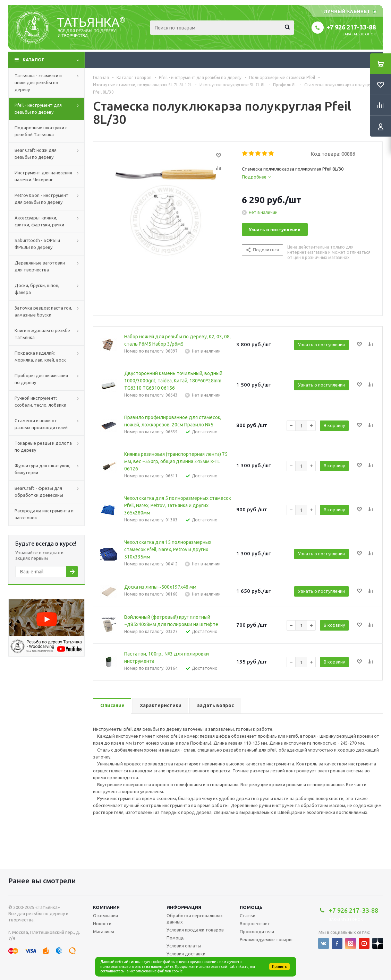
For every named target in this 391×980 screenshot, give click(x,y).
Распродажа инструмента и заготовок (44, 514)
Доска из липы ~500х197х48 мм (160, 587)
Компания (106, 907)
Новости (102, 923)
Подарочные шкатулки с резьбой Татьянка (41, 131)
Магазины (104, 931)
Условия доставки (186, 954)
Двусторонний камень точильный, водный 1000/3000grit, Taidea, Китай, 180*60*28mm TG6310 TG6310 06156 (173, 381)
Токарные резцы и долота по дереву (43, 446)
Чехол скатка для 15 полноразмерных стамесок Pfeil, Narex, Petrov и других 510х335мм (168, 549)
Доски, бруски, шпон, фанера (37, 289)
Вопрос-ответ (255, 923)
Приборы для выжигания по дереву (41, 379)
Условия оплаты (184, 946)
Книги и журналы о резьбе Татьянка (42, 334)
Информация (184, 907)
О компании (105, 916)
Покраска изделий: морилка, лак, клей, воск (40, 356)
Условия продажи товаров (195, 930)
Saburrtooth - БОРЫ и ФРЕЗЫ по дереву (37, 244)
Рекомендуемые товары (266, 939)
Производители (257, 931)
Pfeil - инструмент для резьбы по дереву (38, 109)
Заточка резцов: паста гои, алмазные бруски (43, 311)
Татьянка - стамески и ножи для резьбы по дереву (38, 83)
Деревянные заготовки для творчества (40, 266)
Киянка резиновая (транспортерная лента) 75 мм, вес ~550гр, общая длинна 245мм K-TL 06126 (176, 461)
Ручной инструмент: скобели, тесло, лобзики (40, 401)
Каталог (33, 60)
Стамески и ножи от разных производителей (41, 424)
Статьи (248, 916)
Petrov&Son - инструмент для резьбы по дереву (42, 199)
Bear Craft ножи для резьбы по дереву (36, 154)
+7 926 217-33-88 (351, 27)
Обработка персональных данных (195, 919)
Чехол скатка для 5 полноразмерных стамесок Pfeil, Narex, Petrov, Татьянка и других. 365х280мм (178, 505)
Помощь (251, 907)
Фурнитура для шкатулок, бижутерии (42, 469)
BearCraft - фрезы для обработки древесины (39, 492)
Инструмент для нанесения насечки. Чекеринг (43, 176)
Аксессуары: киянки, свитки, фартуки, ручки (39, 221)
